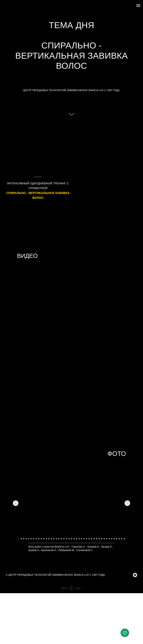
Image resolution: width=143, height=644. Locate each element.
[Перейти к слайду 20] (66, 539)
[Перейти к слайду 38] (112, 539)
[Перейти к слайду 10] (41, 539)
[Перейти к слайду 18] (61, 539)
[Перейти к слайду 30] (92, 539)
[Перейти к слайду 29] (89, 539)
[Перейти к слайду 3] (24, 539)
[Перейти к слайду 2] (21, 539)
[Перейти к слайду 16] (56, 539)
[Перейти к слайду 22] (71, 539)
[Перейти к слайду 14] (51, 539)
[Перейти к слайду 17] (59, 539)
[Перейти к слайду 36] (107, 539)
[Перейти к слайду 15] (54, 539)
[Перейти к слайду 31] (94, 539)
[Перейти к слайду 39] (114, 539)
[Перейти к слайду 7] (34, 539)
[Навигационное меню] (138, 6)
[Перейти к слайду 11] (44, 539)
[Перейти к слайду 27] (84, 539)
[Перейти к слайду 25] (79, 539)
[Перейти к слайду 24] (77, 539)
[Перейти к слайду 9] (39, 539)
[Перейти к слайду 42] (122, 539)
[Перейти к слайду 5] (29, 539)
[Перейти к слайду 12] (46, 539)
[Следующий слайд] (127, 503)
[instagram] (135, 575)
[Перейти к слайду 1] (19, 539)
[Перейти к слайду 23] (74, 539)
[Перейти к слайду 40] (117, 539)
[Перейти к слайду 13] (49, 539)
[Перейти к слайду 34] (102, 539)
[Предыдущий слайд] (16, 503)
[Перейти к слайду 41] (119, 539)
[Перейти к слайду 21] (69, 539)
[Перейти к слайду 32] (97, 539)
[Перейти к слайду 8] (36, 539)
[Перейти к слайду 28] (87, 539)
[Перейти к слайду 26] (82, 539)
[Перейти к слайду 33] (99, 539)
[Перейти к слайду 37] (109, 539)
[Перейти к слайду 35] (104, 539)
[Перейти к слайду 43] (124, 539)
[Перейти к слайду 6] (31, 539)
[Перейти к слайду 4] (26, 539)
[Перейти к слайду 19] (64, 539)
